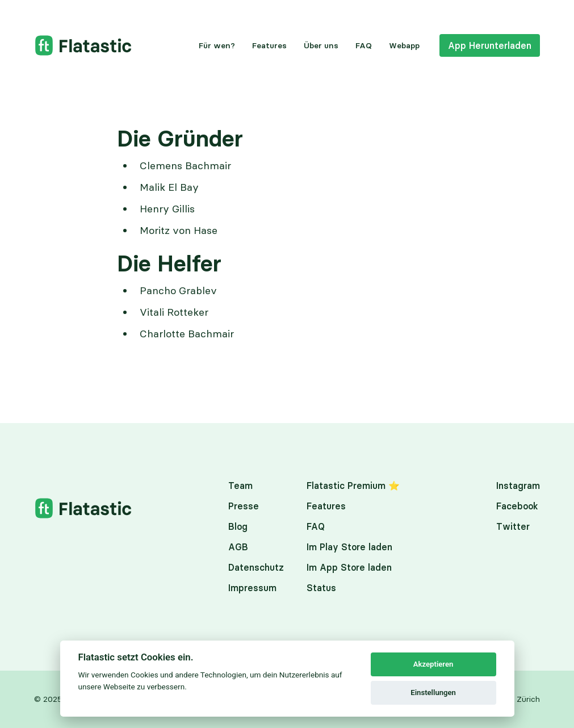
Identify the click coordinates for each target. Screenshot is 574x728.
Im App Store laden (349, 567)
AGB (238, 547)
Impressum (252, 588)
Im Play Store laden (349, 547)
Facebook (517, 506)
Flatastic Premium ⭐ (353, 486)
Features (269, 45)
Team (240, 486)
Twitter (513, 526)
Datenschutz (256, 567)
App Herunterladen (490, 45)
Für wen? (217, 45)
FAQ (364, 45)
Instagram (518, 486)
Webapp (404, 45)
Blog (238, 526)
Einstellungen (433, 693)
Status (321, 588)
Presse (244, 506)
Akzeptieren (433, 664)
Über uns (321, 45)
